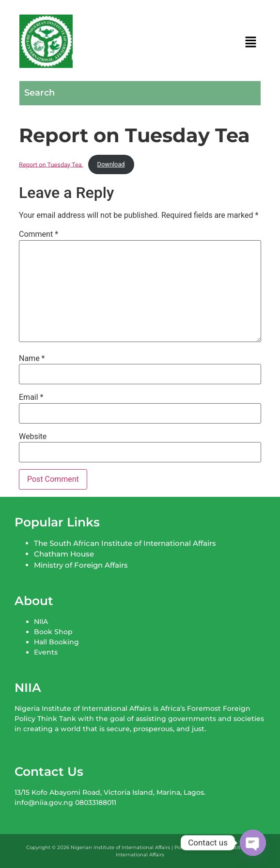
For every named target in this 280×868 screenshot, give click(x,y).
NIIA (41, 622)
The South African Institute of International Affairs (125, 543)
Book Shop (53, 632)
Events (46, 652)
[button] (251, 43)
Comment (39, 234)
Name (32, 359)
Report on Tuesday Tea (51, 164)
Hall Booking (56, 642)
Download (111, 164)
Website (33, 437)
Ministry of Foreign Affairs (81, 565)
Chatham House (64, 554)
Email (31, 397)
